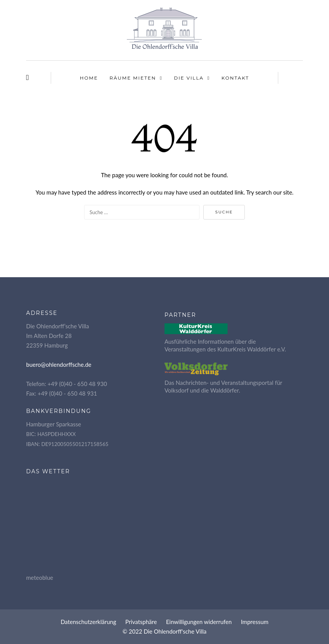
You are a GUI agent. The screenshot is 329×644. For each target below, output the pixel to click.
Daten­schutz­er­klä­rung (89, 622)
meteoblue (40, 577)
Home (89, 78)
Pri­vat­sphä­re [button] (141, 622)
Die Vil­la (189, 78)
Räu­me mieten (133, 78)
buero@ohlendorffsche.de (59, 364)
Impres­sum (255, 622)
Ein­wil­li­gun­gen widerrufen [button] (199, 622)
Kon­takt (235, 78)
